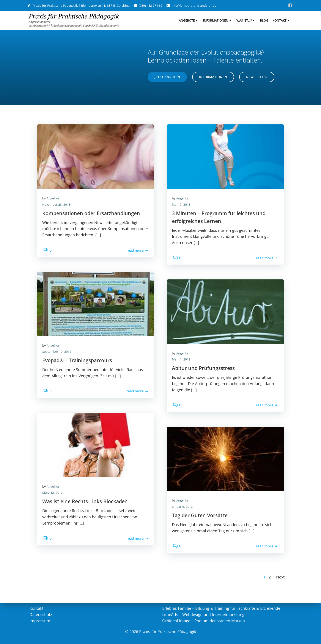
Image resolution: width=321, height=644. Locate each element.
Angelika (54, 182)
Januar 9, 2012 (184, 490)
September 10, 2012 (58, 335)
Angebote (190, 20)
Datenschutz (41, 614)
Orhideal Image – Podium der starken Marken (204, 620)
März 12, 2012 (54, 476)
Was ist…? (247, 20)
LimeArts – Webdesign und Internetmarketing (203, 614)
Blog (265, 20)
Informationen (218, 20)
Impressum (40, 620)
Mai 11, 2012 (183, 343)
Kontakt (282, 20)
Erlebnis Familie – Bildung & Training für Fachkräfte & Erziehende (221, 608)
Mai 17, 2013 (183, 188)
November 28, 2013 (58, 188)
